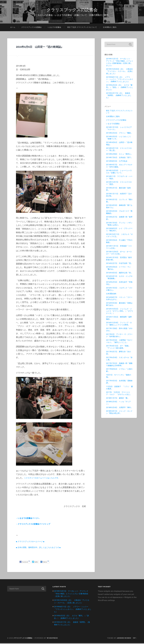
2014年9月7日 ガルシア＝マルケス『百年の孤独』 (119, 167)
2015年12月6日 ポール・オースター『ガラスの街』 (119, 254)
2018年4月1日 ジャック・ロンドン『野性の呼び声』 (119, 414)
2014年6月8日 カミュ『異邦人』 (119, 155)
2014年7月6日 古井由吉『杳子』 (119, 159)
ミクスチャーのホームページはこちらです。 (44, 479)
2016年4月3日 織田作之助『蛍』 (119, 274)
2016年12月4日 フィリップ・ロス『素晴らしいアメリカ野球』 (119, 325)
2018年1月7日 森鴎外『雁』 (118, 400)
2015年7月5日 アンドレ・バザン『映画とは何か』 (119, 225)
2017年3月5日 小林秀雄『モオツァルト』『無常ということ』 (119, 343)
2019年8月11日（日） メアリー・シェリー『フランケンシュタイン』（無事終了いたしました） (120, 81)
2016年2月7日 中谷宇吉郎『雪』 (119, 265)
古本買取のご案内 (110, 29)
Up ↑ (135, 639)
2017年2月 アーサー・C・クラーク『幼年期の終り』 (119, 337)
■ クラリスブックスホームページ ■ (32, 543)
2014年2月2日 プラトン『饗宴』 (119, 134)
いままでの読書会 (54, 29)
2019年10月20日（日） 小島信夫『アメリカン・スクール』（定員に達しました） (120, 73)
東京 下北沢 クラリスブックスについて (82, 29)
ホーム (13, 29)
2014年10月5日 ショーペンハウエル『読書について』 (119, 173)
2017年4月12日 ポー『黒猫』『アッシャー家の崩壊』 (118, 348)
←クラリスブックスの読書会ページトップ (35, 525)
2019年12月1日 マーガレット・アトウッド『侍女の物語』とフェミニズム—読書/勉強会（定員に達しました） (120, 64)
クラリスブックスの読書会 (72, 10)
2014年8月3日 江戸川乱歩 (117, 163)
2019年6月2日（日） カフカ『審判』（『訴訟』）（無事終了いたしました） (120, 89)
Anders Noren (124, 639)
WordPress (52, 639)
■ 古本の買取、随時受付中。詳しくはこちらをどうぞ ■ (41, 549)
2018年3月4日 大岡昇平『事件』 (119, 409)
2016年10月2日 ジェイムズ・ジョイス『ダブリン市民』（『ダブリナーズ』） (120, 313)
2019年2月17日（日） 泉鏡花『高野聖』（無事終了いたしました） (119, 97)
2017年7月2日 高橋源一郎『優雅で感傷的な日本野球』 (119, 366)
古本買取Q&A (111, 295)
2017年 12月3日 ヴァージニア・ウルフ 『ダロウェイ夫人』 (119, 395)
